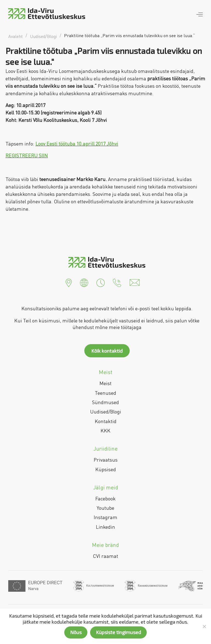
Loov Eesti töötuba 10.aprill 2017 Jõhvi (77, 144)
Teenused (105, 393)
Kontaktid (106, 421)
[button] (69, 282)
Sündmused (105, 402)
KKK (105, 431)
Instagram (105, 517)
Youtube (105, 508)
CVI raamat (105, 556)
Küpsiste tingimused (118, 632)
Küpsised (106, 469)
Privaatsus (106, 460)
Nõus (76, 632)
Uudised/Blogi (106, 412)
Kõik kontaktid (107, 351)
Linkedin (105, 527)
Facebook (105, 498)
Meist (105, 383)
